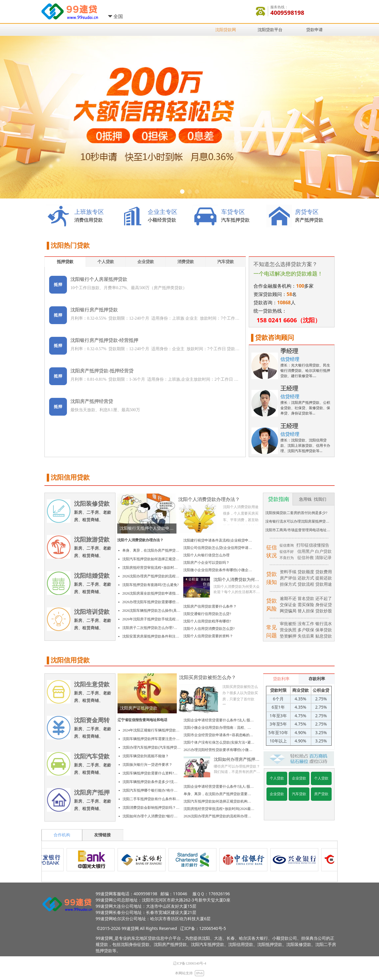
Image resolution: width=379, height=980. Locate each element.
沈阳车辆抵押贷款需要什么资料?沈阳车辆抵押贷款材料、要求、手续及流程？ (152, 773)
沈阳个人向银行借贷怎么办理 (206, 555)
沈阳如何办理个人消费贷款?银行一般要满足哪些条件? (152, 816)
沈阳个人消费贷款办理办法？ (140, 540)
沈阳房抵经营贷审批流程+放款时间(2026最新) (151, 568)
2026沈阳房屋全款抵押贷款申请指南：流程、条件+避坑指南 (151, 593)
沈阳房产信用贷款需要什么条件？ (210, 606)
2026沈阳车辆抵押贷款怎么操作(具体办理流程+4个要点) (151, 611)
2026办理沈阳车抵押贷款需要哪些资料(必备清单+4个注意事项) (151, 602)
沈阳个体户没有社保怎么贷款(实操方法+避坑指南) (219, 742)
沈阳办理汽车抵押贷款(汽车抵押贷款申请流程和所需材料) (152, 747)
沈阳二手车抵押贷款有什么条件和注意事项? (152, 799)
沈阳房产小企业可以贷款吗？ (206, 563)
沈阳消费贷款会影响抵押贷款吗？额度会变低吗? (152, 808)
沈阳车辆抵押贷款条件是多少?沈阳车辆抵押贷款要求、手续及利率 (152, 782)
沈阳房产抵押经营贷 (92, 401)
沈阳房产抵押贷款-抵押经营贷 (102, 371)
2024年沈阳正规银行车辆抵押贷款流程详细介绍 (152, 730)
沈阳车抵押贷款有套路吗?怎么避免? (151, 585)
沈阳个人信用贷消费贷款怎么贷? (209, 629)
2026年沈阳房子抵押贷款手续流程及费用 (151, 619)
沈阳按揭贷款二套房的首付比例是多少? (296, 513)
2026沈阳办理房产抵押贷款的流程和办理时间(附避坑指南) (151, 576)
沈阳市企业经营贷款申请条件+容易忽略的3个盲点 (219, 735)
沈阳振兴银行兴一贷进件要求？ (147, 765)
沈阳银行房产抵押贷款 (94, 310)
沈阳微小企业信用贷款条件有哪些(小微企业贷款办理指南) (219, 570)
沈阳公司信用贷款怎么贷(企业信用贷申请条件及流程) (219, 548)
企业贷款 (146, 262)
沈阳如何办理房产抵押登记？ (237, 760)
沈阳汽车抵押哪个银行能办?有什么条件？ (152, 790)
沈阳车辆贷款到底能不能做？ (146, 756)
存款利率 (317, 679)
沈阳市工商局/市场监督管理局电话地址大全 (299, 530)
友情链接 (102, 835)
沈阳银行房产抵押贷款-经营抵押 (104, 340)
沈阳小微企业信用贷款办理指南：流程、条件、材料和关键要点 (219, 728)
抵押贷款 (65, 262)
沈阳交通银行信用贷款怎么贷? (207, 614)
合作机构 (62, 835)
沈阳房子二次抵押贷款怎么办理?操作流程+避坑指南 (151, 628)
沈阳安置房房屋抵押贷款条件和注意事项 (151, 636)
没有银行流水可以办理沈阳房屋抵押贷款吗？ (299, 521)
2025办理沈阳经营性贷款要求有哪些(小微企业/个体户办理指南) (219, 750)
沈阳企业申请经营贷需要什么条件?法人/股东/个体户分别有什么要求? (219, 720)
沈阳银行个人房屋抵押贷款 (99, 279)
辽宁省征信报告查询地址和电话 (142, 720)
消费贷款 (186, 262)
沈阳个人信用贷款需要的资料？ (208, 636)
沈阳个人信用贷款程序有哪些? (207, 621)
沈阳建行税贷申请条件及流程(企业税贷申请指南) (219, 540)
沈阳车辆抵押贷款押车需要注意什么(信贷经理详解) (152, 739)
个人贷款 (106, 262)
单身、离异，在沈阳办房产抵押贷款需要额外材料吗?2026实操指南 (151, 550)
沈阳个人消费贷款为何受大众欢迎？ (236, 580)
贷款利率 (281, 679)
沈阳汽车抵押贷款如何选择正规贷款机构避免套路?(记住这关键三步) (151, 559)
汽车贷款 (226, 262)
